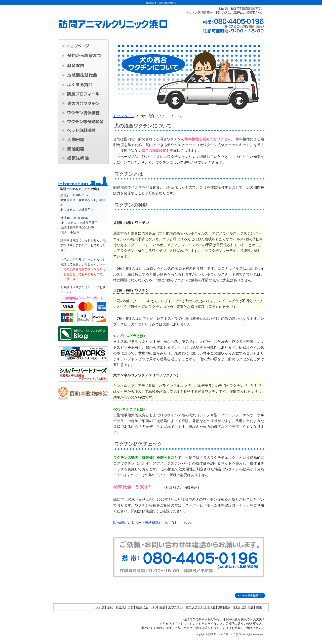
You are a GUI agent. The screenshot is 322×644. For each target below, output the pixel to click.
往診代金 (142, 607)
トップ (100, 607)
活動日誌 (239, 607)
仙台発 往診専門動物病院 (237, 8)
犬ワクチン (176, 607)
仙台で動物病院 (197, 628)
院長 (163, 607)
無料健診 (224, 607)
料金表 (120, 607)
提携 (259, 607)
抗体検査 (210, 607)
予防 (131, 607)
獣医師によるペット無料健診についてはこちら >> (153, 523)
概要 (251, 607)
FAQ (154, 607)
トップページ (124, 116)
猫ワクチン (193, 607)
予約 (110, 607)
